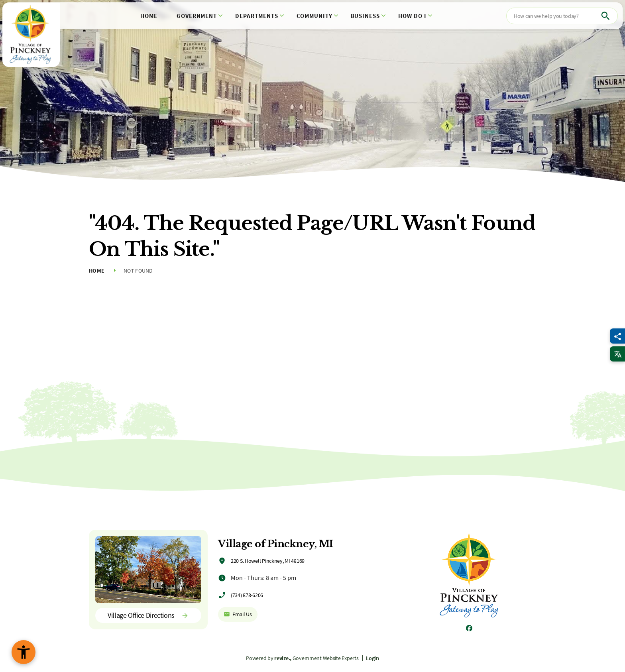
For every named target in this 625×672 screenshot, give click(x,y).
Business (366, 16)
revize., (283, 658)
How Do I (412, 16)
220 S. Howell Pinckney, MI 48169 (268, 561)
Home (149, 16)
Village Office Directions (148, 615)
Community (314, 16)
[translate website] (617, 354)
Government (197, 16)
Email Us (238, 614)
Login (372, 658)
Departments (257, 16)
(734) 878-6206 (247, 595)
